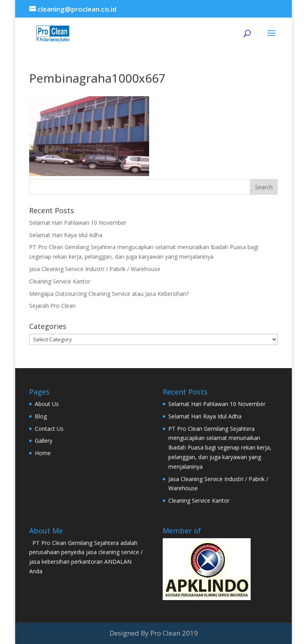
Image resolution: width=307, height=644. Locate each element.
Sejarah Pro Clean (52, 306)
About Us (47, 404)
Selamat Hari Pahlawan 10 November (78, 223)
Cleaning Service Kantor (60, 281)
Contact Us (49, 429)
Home (43, 453)
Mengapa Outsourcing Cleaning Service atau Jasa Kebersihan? (109, 294)
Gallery (44, 441)
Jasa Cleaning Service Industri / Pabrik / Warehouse (95, 269)
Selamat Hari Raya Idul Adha (66, 235)
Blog (41, 416)
